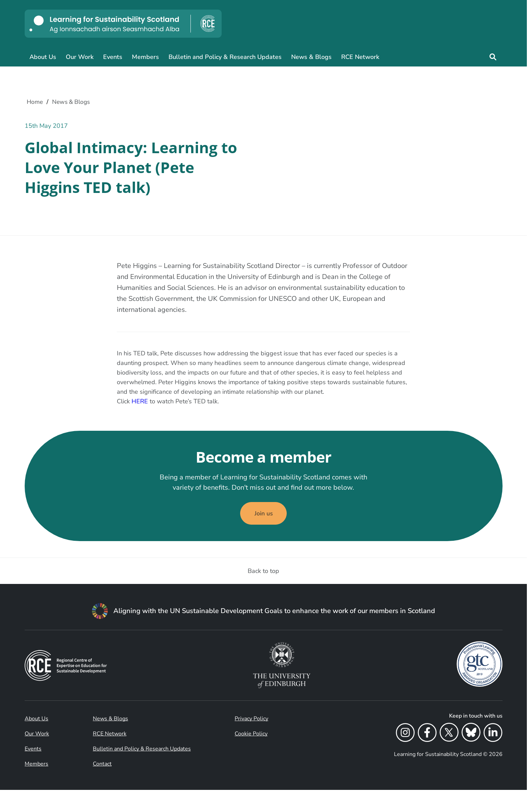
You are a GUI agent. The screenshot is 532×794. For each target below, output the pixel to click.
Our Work (80, 57)
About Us (43, 57)
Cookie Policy (251, 738)
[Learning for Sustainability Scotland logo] (123, 24)
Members (145, 57)
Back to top (263, 575)
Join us (263, 517)
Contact (102, 768)
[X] (449, 738)
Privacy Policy (251, 723)
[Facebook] (427, 738)
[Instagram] (405, 738)
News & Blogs (311, 57)
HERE (140, 402)
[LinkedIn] (493, 738)
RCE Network (360, 57)
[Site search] (493, 57)
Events (113, 57)
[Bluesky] (471, 738)
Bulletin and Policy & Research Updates (225, 57)
